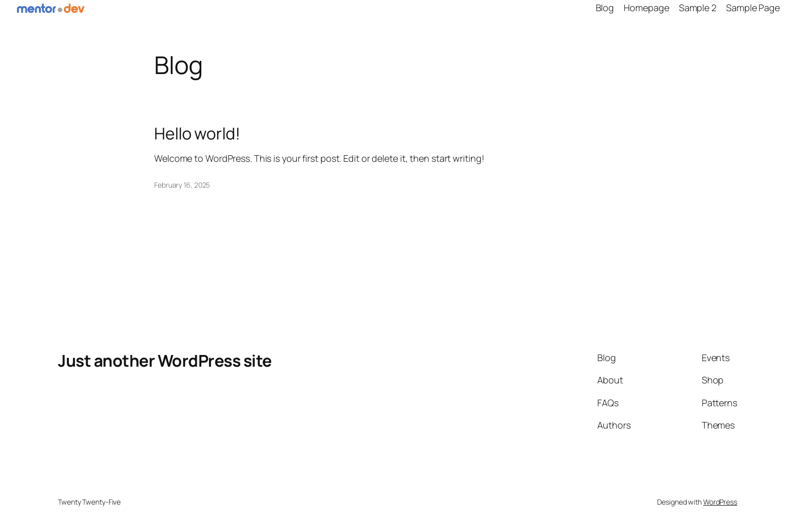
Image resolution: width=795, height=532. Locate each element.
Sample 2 (698, 8)
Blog (605, 8)
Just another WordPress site (165, 361)
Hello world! (197, 133)
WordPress (720, 502)
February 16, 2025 (182, 185)
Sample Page (753, 8)
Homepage (646, 8)
